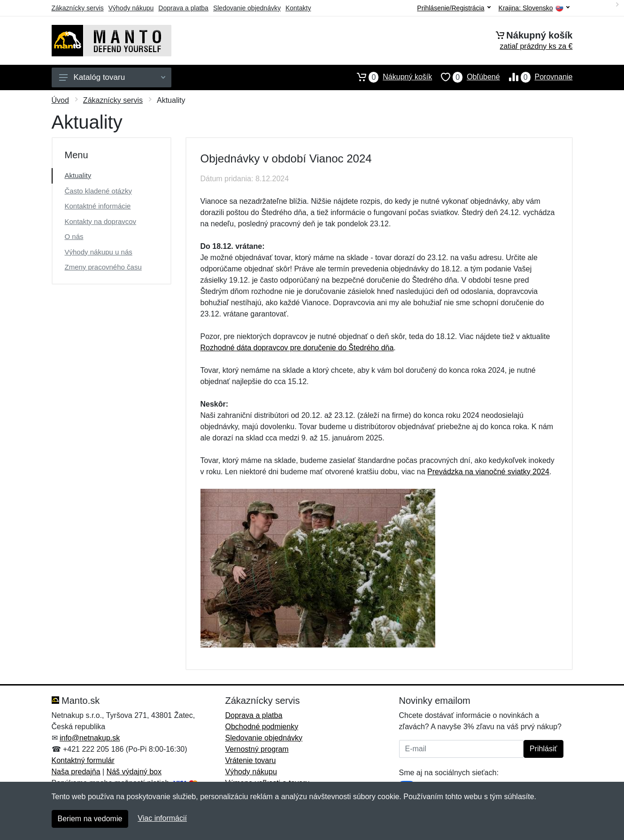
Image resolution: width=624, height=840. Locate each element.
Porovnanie (536, 77)
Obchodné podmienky (262, 727)
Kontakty (298, 8)
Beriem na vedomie (90, 819)
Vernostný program (257, 749)
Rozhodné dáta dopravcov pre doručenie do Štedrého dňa (297, 348)
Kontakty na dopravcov (101, 221)
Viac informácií (162, 818)
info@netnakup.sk (90, 738)
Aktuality (78, 175)
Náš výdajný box (134, 772)
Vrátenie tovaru (251, 760)
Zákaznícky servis (78, 8)
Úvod (60, 100)
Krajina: (534, 8)
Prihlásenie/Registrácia (454, 8)
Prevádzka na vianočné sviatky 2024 (488, 472)
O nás (74, 236)
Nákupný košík (390, 77)
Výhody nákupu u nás (99, 252)
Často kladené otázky (98, 191)
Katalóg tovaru (112, 77)
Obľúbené (466, 77)
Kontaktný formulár (83, 760)
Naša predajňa (76, 772)
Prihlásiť (543, 749)
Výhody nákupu (131, 8)
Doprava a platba (183, 8)
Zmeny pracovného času (103, 267)
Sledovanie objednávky (247, 8)
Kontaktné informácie (98, 206)
